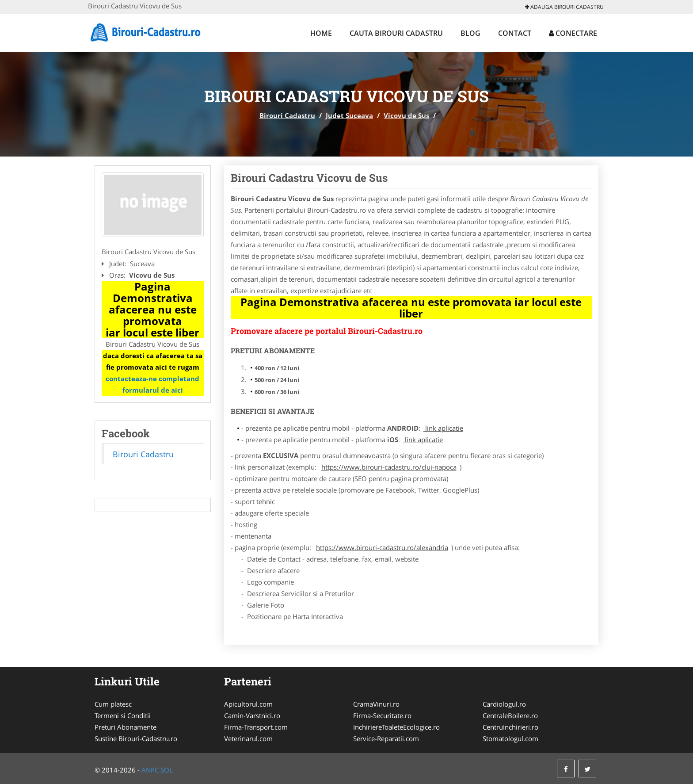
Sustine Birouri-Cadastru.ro (136, 738)
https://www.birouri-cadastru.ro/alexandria (382, 547)
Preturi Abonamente (126, 727)
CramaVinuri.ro (376, 704)
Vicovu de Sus (406, 115)
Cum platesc (113, 704)
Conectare (573, 33)
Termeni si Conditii (123, 715)
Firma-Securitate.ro (382, 715)
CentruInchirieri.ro (510, 727)
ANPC (150, 770)
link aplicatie (443, 428)
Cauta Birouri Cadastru (396, 33)
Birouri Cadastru (287, 115)
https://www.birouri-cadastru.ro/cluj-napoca (389, 467)
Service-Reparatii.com (386, 738)
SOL (167, 770)
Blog (470, 33)
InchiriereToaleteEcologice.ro (396, 727)
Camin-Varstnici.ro (252, 715)
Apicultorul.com (248, 704)
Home (321, 33)
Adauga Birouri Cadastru (564, 7)
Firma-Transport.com (256, 727)
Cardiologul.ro (504, 704)
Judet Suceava (349, 115)
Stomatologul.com (510, 738)
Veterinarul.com (248, 738)
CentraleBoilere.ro (510, 715)
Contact (515, 33)
